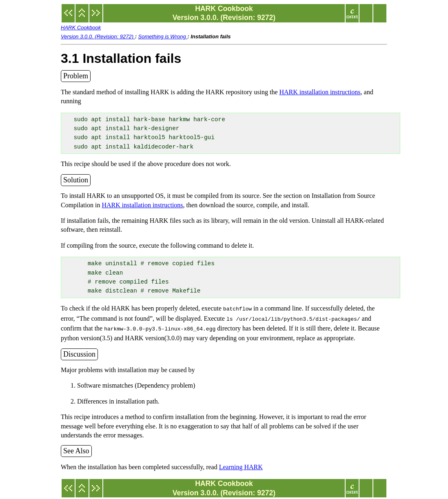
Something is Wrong (163, 37)
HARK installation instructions (320, 92)
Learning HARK (241, 465)
